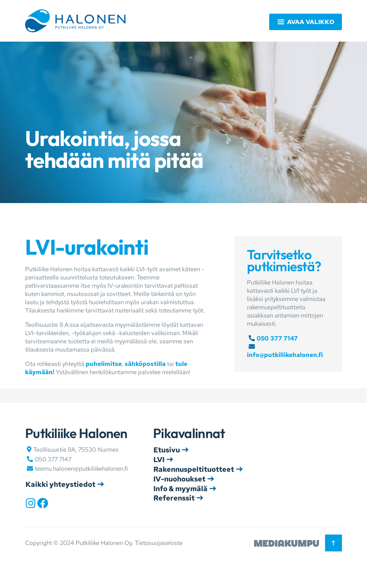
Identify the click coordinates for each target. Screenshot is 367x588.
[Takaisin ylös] (333, 543)
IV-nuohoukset (179, 479)
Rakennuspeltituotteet (194, 469)
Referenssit (174, 498)
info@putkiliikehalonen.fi (285, 355)
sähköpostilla (145, 364)
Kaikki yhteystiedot (60, 484)
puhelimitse (104, 364)
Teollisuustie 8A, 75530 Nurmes (76, 450)
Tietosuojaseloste (159, 543)
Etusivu (167, 450)
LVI (159, 460)
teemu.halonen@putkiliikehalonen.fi (81, 469)
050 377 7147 (277, 338)
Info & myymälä (180, 489)
